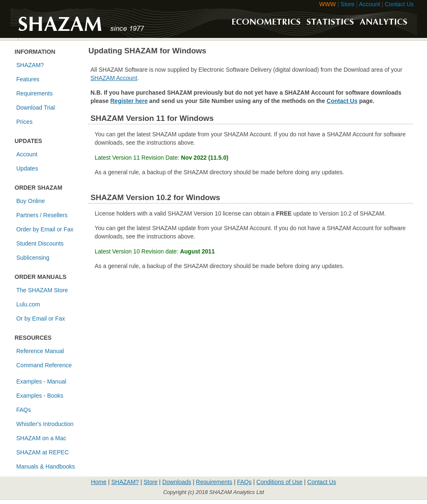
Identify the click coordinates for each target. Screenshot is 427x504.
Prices (24, 122)
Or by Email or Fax (41, 318)
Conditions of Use (280, 482)
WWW (328, 4)
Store (348, 4)
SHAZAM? (30, 65)
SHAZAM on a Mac (41, 438)
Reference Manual (40, 351)
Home (99, 482)
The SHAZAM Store (42, 290)
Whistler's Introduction (45, 424)
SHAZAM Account (114, 78)
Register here (129, 101)
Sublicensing (33, 258)
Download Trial (36, 108)
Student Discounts (40, 243)
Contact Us (399, 4)
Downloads (177, 482)
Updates (27, 168)
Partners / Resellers (42, 215)
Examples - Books (40, 396)
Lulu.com (28, 304)
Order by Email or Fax (45, 229)
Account (370, 4)
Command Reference (44, 365)
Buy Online (30, 201)
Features (28, 79)
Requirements (34, 93)
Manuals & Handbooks (46, 466)
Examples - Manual (41, 381)
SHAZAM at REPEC (43, 452)
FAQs (24, 410)
